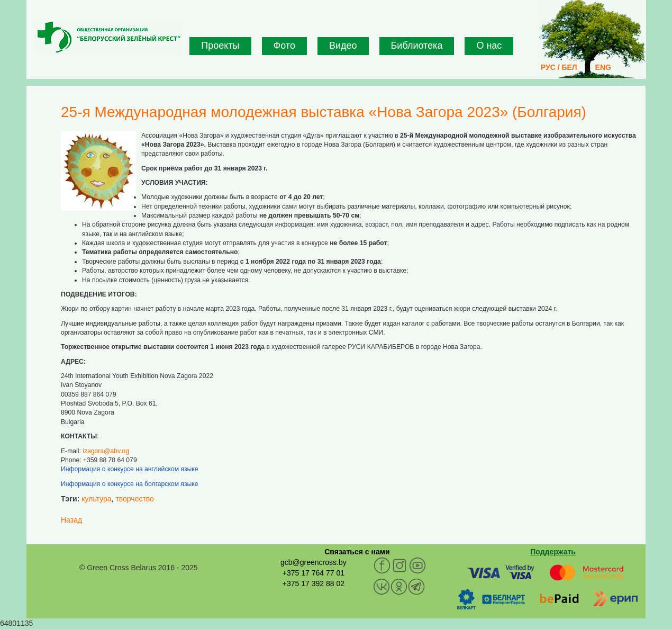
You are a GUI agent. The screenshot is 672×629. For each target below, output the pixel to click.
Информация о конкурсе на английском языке (130, 469)
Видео (343, 46)
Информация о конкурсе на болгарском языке (129, 484)
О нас (489, 46)
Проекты (220, 46)
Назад (71, 520)
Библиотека (417, 46)
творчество (135, 499)
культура (96, 499)
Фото (284, 46)
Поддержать (553, 552)
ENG (603, 67)
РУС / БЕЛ (559, 67)
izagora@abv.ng (106, 451)
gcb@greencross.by (314, 562)
